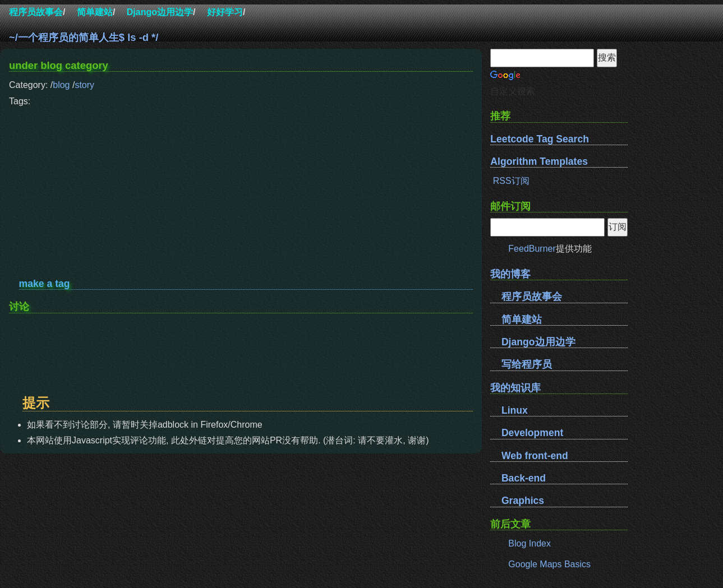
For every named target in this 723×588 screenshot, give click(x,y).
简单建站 (95, 12)
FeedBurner (532, 249)
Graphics (523, 501)
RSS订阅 (511, 181)
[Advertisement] (241, 188)
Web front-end (535, 456)
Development (532, 433)
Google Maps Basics (549, 564)
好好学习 (225, 12)
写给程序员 (527, 364)
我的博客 (510, 274)
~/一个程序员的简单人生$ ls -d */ (84, 37)
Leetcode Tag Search (540, 139)
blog (61, 85)
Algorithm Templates (539, 161)
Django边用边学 (160, 12)
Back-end (524, 478)
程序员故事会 (36, 12)
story (84, 85)
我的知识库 (515, 388)
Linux (515, 410)
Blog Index (529, 543)
